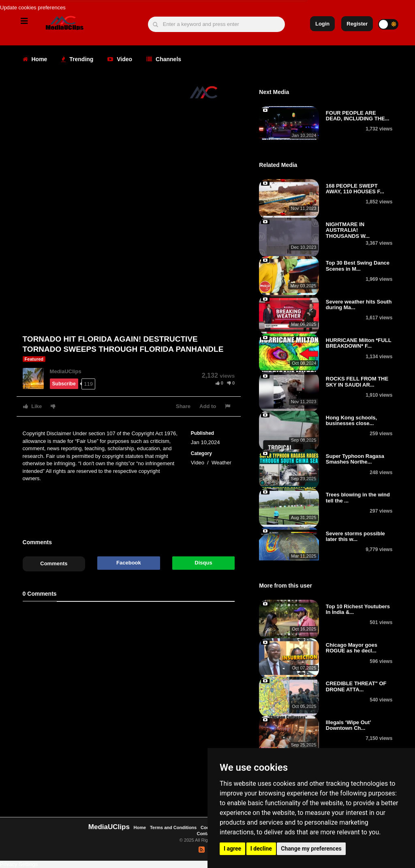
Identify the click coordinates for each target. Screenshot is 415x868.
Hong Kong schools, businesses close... (351, 420)
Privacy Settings (19, 864)
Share (183, 406)
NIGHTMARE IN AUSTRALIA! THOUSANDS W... (348, 230)
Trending (77, 59)
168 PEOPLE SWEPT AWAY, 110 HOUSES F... (355, 189)
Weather (221, 463)
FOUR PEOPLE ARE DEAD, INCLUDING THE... (358, 116)
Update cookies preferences (33, 7)
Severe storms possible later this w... (355, 536)
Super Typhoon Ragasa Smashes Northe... (355, 459)
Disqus (203, 563)
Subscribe (64, 384)
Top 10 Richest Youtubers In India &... (358, 609)
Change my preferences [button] (311, 849)
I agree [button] (232, 849)
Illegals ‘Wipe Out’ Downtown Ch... (348, 725)
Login (322, 24)
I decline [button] (261, 849)
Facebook (129, 563)
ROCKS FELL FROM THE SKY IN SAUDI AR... (357, 382)
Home (35, 59)
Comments (54, 563)
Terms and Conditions (173, 827)
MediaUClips (66, 371)
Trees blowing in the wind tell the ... (358, 497)
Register (357, 24)
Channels (164, 59)
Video (120, 59)
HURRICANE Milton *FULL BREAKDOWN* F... (359, 343)
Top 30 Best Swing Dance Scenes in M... (358, 266)
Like (33, 406)
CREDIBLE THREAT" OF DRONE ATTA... (356, 686)
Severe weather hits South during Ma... (359, 305)
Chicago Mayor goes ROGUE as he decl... (352, 648)
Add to (208, 406)
